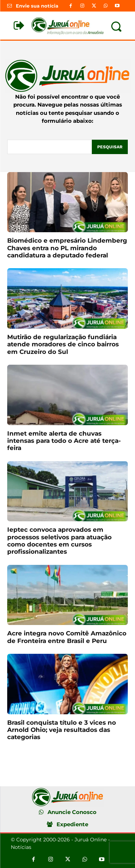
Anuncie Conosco (72, 812)
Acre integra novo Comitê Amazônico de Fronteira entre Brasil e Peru (67, 637)
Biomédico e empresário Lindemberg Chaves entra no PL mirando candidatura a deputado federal (67, 248)
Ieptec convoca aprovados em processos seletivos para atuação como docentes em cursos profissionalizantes (59, 541)
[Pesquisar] (110, 147)
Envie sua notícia (37, 6)
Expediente (72, 824)
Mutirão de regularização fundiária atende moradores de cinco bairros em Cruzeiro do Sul (63, 344)
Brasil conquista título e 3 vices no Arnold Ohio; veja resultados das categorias (62, 730)
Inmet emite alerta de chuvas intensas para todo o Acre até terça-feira (64, 441)
